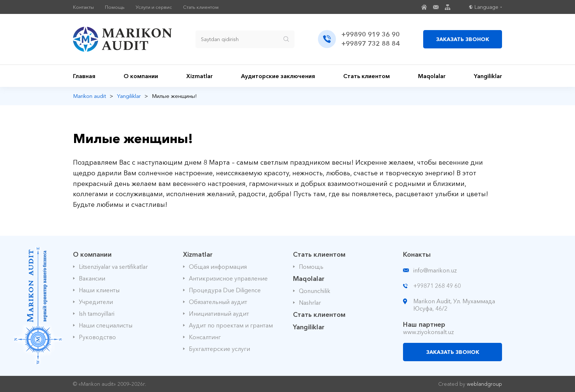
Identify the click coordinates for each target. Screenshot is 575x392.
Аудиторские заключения (278, 76)
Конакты (417, 254)
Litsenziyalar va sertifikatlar (113, 267)
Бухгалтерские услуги (219, 349)
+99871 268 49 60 (437, 286)
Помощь (115, 7)
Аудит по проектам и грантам (231, 325)
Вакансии (92, 278)
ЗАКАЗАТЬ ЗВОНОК (463, 39)
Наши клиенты (99, 290)
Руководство (97, 337)
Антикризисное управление (228, 278)
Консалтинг (205, 337)
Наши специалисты (106, 325)
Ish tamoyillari (97, 314)
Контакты (83, 7)
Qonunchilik (315, 291)
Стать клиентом (201, 7)
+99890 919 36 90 (371, 34)
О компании (141, 76)
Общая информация (218, 267)
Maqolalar (432, 76)
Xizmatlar (199, 76)
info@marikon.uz (435, 270)
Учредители (96, 302)
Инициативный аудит (219, 314)
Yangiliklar (488, 76)
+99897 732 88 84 (371, 44)
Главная (84, 76)
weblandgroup (484, 384)
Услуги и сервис (154, 7)
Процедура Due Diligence (225, 290)
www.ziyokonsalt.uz (428, 332)
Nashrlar (310, 303)
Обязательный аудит (218, 302)
